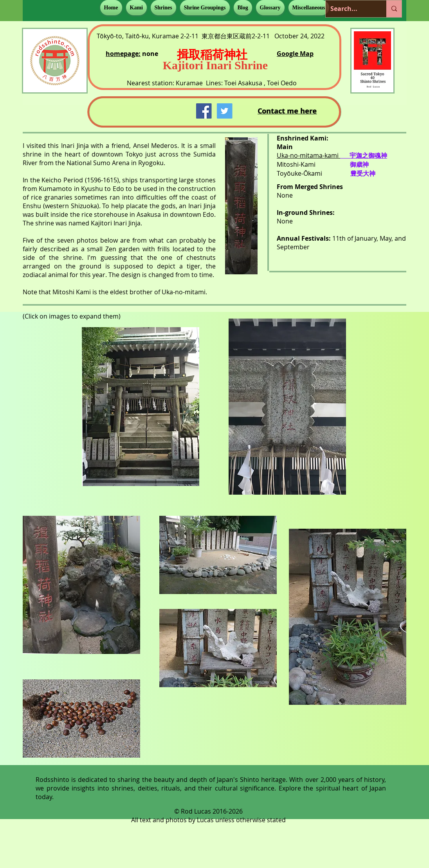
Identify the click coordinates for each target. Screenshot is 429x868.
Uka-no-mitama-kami (308, 155)
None (285, 195)
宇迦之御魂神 (368, 156)
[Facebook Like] (142, 110)
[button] (136, 8)
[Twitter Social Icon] (224, 111)
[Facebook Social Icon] (204, 111)
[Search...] (350, 9)
